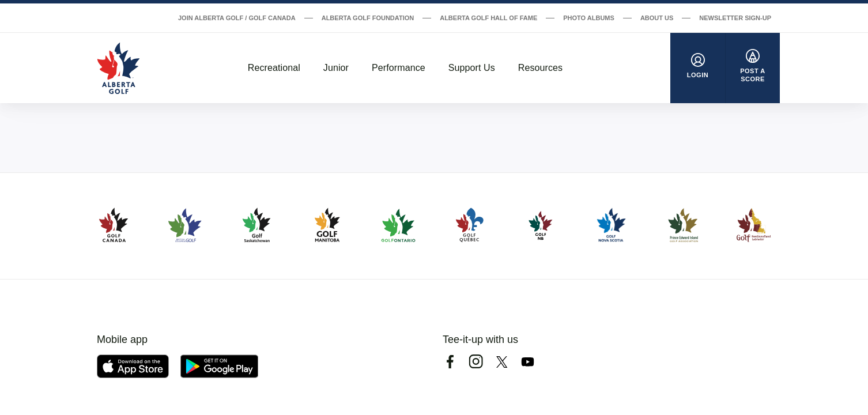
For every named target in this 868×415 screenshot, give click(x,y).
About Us (657, 18)
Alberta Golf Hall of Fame (488, 18)
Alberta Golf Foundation (368, 18)
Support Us (472, 68)
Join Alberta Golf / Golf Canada (237, 18)
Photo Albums (589, 18)
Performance (399, 68)
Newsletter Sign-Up (735, 18)
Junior (336, 68)
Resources (540, 68)
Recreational (274, 68)
